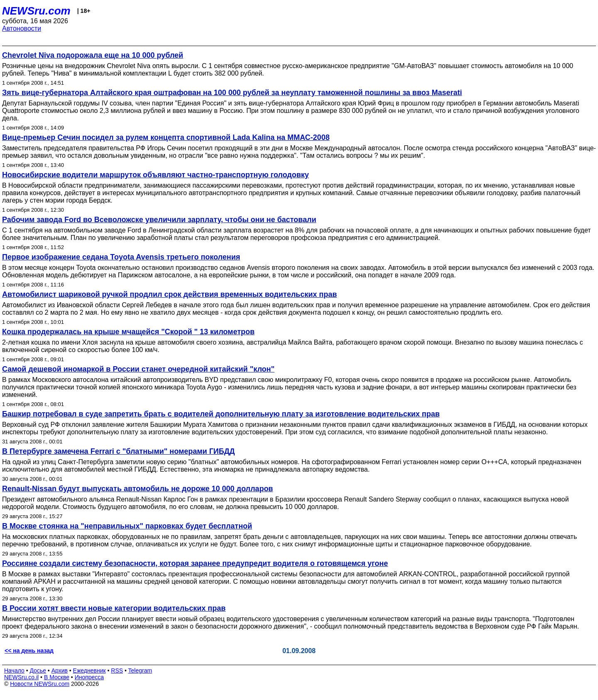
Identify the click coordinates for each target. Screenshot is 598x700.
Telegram (140, 671)
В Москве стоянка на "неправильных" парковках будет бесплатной (127, 526)
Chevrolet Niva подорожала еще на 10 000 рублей (93, 55)
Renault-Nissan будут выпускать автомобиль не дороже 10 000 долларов (137, 489)
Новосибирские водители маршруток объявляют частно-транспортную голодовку (156, 175)
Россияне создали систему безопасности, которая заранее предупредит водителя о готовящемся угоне (195, 563)
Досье (38, 671)
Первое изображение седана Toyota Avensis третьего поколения (121, 257)
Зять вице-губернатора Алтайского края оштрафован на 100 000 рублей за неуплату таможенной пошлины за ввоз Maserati (232, 93)
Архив (60, 671)
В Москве (57, 677)
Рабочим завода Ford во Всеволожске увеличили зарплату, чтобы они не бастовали (159, 220)
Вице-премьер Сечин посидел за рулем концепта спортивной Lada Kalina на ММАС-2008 (166, 137)
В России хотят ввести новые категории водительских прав (114, 608)
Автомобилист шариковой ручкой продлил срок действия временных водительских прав (169, 294)
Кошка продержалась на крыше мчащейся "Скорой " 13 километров (128, 332)
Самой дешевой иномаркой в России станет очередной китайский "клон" (138, 369)
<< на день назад (29, 651)
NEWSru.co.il (21, 677)
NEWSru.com (36, 11)
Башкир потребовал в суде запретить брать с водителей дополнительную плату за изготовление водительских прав (221, 414)
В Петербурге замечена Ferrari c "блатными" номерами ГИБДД (118, 451)
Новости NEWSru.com (40, 684)
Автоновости (22, 28)
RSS (117, 671)
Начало (14, 671)
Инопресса (89, 677)
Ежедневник (89, 671)
